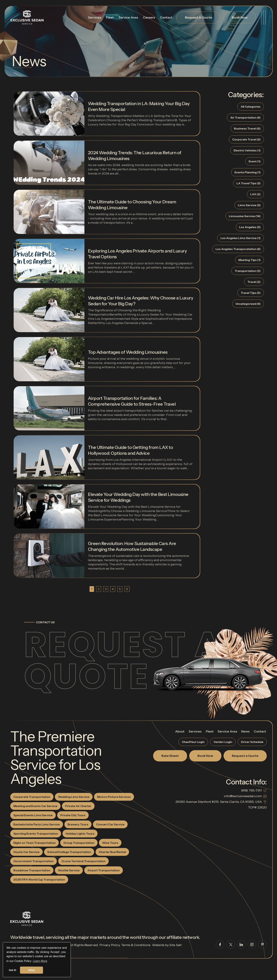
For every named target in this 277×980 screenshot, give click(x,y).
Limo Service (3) (249, 205)
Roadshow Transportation (32, 870)
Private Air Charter (78, 806)
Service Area (128, 17)
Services (95, 17)
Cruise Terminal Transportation (83, 861)
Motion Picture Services (114, 797)
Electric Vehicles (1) (247, 150)
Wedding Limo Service (74, 797)
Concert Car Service (110, 824)
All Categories (251, 107)
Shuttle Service (69, 870)
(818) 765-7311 (251, 790)
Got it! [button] (13, 970)
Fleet (110, 17)
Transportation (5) (248, 271)
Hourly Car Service (26, 852)
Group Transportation (79, 843)
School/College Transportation (69, 852)
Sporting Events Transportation (36, 834)
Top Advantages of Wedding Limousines (128, 352)
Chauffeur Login (193, 742)
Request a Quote (122, 660)
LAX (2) (255, 194)
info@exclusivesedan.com (243, 796)
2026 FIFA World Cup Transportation (39, 879)
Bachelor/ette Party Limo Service (37, 824)
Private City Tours (73, 815)
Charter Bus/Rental (112, 852)
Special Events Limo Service (33, 815)
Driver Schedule (252, 742)
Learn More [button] (40, 961)
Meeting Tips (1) (249, 260)
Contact (166, 17)
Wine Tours (110, 843)
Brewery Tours (78, 824)
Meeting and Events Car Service (35, 806)
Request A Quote (199, 17)
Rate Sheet (170, 756)
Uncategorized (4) (248, 304)
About (180, 731)
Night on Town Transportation (35, 843)
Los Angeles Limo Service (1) (241, 238)
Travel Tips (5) (251, 293)
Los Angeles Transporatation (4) (238, 249)
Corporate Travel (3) (246, 139)
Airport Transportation (104, 870)
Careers (149, 17)
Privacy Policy (110, 945)
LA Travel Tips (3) (249, 183)
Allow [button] (32, 970)
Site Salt (175, 945)
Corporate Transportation (32, 797)
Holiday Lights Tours (80, 834)
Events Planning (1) (248, 172)
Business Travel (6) (247, 128)
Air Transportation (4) (245, 117)
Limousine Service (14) (245, 216)
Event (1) (255, 161)
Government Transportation (34, 861)
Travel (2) (254, 282)
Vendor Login (223, 742)
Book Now (240, 17)
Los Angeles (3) (250, 227)
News (245, 731)
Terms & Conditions (136, 945)
